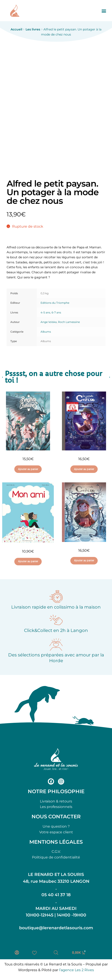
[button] (104, 11)
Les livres (33, 29)
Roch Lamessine (69, 322)
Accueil (16, 29)
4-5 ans (45, 312)
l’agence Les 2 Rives (77, 970)
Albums (46, 332)
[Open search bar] (56, 953)
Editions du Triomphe (55, 303)
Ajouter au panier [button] (28, 469)
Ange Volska (49, 322)
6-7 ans (56, 312)
